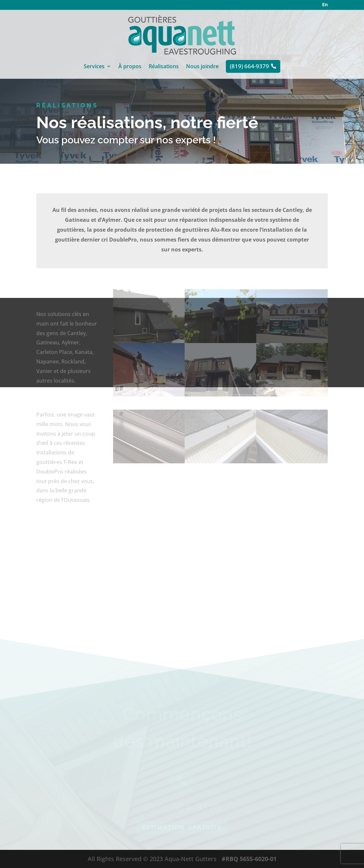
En (325, 4)
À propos (130, 67)
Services (94, 67)
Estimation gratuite (182, 842)
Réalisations (164, 67)
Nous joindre (202, 67)
